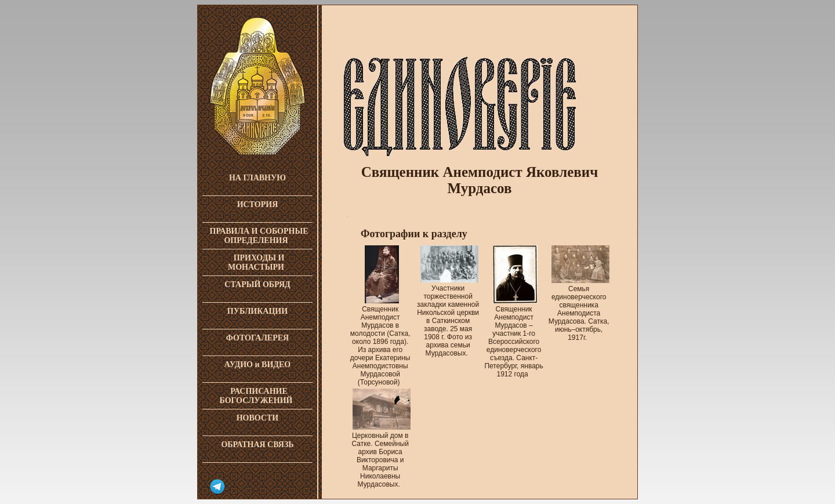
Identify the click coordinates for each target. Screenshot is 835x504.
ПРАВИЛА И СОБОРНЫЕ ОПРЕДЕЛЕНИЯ (259, 236)
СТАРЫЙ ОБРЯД (257, 284)
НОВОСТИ (258, 418)
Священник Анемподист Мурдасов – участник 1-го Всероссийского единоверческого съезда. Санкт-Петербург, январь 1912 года (513, 336)
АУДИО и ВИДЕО (257, 365)
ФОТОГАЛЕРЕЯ (257, 338)
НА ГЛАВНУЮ (257, 178)
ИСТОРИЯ (258, 204)
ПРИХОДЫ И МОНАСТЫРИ (256, 262)
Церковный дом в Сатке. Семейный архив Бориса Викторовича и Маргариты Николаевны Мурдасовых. (381, 454)
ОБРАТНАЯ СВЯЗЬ (257, 445)
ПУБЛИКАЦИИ (257, 311)
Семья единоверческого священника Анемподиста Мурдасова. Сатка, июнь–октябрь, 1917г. (579, 308)
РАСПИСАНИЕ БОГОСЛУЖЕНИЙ (256, 396)
